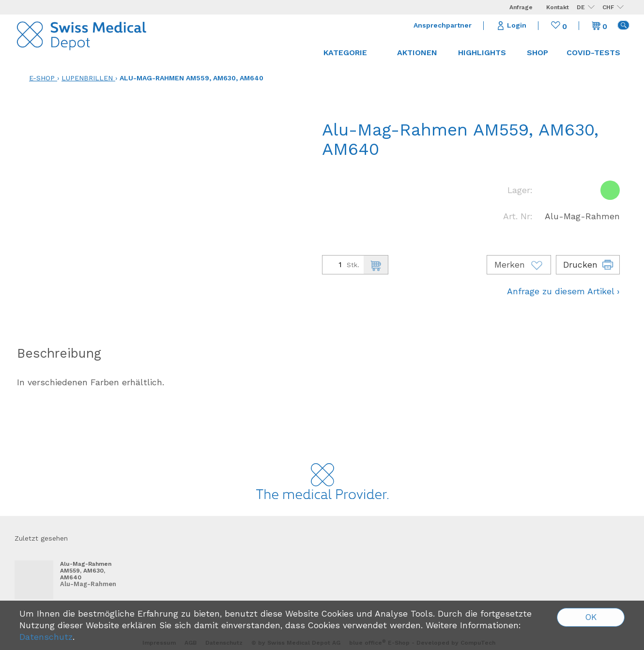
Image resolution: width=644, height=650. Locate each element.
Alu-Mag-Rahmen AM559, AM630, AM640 (192, 78)
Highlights (482, 53)
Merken (519, 265)
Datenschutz (46, 637)
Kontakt (558, 7)
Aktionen (417, 53)
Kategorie (350, 53)
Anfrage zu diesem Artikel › (563, 291)
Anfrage (521, 7)
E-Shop (42, 78)
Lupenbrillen (87, 78)
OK (591, 617)
